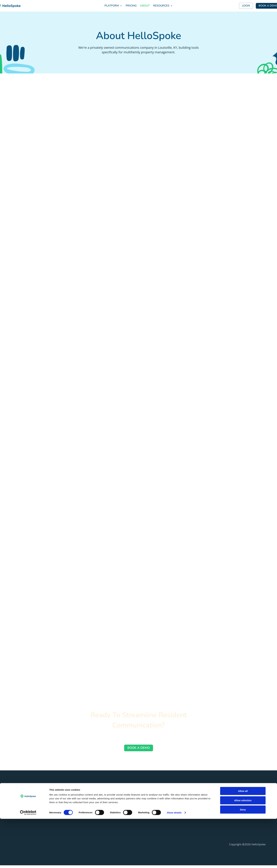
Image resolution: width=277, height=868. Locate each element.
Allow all (243, 840)
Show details (174, 862)
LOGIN (246, 6)
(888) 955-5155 (19, 814)
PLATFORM (112, 6)
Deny (243, 859)
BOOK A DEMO (139, 750)
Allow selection (243, 850)
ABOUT (145, 6)
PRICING (131, 6)
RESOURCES (161, 6)
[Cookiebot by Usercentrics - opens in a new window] (28, 862)
